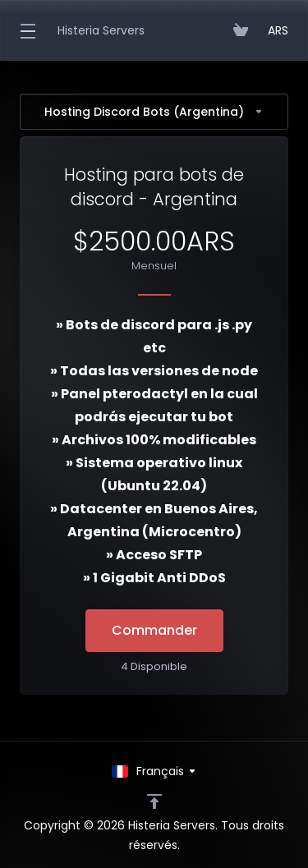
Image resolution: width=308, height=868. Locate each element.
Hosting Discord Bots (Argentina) (154, 112)
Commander (154, 630)
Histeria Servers (101, 30)
